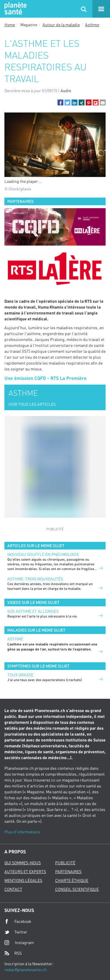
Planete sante (15, 9)
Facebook (18, 921)
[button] (60, 102)
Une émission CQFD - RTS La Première (45, 378)
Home (10, 25)
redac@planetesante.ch (26, 970)
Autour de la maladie (61, 25)
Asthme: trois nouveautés (35, 579)
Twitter (16, 932)
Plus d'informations (22, 832)
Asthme (92, 25)
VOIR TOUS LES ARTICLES (32, 404)
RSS (13, 953)
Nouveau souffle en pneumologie (43, 554)
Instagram (19, 942)
